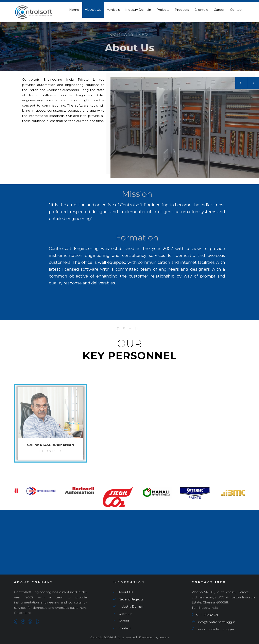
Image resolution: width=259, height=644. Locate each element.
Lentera (164, 637)
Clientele (201, 10)
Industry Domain (138, 10)
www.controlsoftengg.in (213, 629)
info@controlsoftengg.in (213, 622)
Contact (236, 10)
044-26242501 (205, 615)
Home (74, 10)
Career (219, 10)
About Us (93, 10)
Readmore (22, 613)
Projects (163, 10)
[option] (33, 490)
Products (182, 10)
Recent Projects (128, 599)
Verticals (113, 10)
